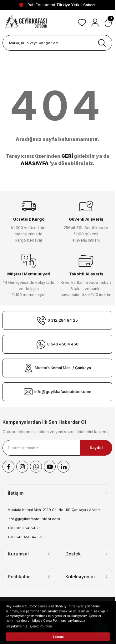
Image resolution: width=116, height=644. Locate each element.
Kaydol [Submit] (96, 448)
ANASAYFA (35, 163)
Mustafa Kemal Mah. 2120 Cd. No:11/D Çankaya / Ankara (54, 510)
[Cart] (108, 23)
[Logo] (26, 23)
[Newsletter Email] (57, 448)
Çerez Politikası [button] (42, 626)
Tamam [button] (58, 637)
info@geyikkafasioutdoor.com (34, 519)
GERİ (67, 156)
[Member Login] (95, 23)
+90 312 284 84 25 (24, 528)
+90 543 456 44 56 (25, 537)
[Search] (57, 43)
